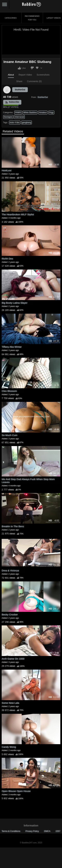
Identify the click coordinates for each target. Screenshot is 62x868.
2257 (58, 831)
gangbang (27, 123)
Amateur (43, 113)
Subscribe (12, 102)
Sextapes (8, 117)
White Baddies (30, 113)
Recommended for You (32, 18)
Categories (11, 18)
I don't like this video (32, 68)
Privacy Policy (32, 831)
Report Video (25, 75)
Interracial (19, 117)
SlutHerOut (20, 90)
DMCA (47, 831)
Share (19, 81)
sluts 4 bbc (15, 123)
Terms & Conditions (11, 831)
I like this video (19, 68)
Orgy (51, 113)
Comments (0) (34, 81)
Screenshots (43, 75)
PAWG (18, 113)
